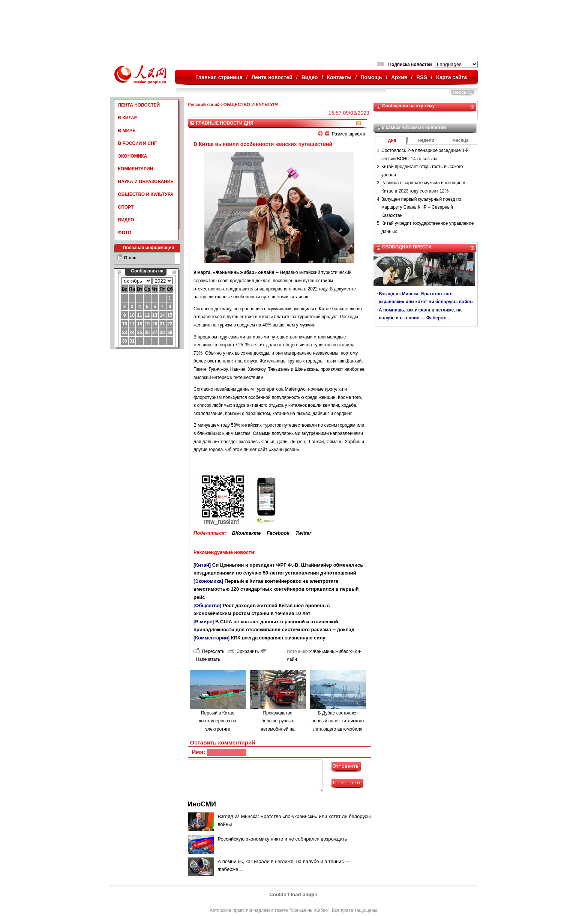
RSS (422, 77)
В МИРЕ (127, 131)
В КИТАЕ (128, 118)
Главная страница (219, 77)
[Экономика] (208, 581)
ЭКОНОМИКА (133, 156)
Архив (399, 77)
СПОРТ (126, 207)
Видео (310, 77)
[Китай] (202, 565)
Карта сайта (451, 77)
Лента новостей (272, 77)
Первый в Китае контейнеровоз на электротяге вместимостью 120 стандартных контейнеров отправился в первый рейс (276, 589)
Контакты (339, 77)
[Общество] (207, 605)
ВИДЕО (126, 220)
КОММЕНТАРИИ (136, 169)
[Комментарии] (211, 638)
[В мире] (204, 622)
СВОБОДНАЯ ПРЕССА (407, 247)
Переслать (209, 651)
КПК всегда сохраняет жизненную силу (278, 638)
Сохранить (243, 651)
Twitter (303, 533)
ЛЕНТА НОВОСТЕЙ (139, 105)
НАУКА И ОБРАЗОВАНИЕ (146, 182)
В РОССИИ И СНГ (137, 143)
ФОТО (125, 233)
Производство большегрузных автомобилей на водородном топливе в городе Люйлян (277, 729)
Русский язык (203, 105)
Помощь (371, 77)
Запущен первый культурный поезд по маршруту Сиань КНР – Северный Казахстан (421, 207)
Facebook (278, 533)
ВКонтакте (246, 533)
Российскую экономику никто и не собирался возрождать (283, 839)
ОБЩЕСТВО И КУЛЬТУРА (146, 194)
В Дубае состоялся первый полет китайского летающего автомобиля (338, 721)
